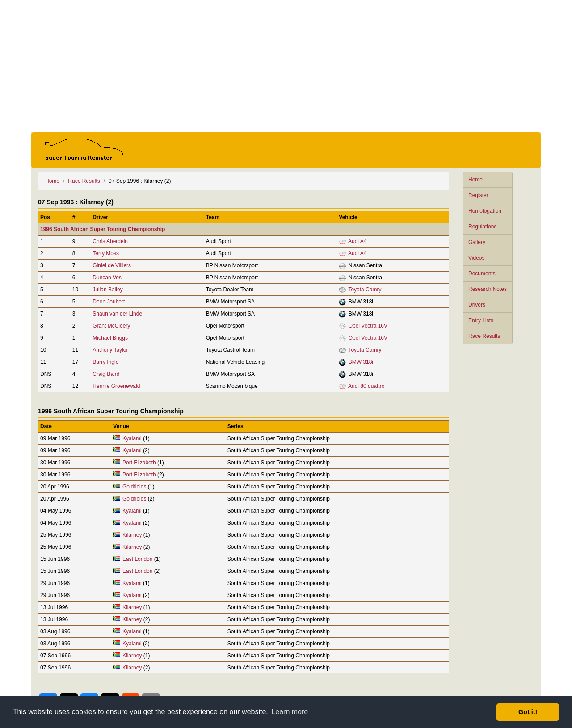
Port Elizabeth (139, 463)
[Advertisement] (286, 66)
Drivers (477, 305)
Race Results (484, 336)
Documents (482, 274)
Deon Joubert (109, 302)
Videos (476, 258)
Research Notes (488, 289)
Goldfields (134, 487)
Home (475, 180)
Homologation (485, 211)
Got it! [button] (528, 712)
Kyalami (132, 438)
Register (478, 195)
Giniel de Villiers (112, 265)
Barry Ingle (105, 362)
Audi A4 (357, 241)
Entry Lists (481, 320)
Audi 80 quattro (366, 386)
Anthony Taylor (110, 350)
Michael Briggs (110, 338)
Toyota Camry (365, 290)
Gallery (477, 242)
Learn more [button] (290, 712)
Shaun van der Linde (117, 314)
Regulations (482, 227)
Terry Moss (106, 253)
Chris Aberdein (110, 241)
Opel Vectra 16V (368, 326)
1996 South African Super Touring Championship (103, 229)
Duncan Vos (107, 278)
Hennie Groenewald (116, 386)
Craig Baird (106, 374)
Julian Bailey (107, 290)
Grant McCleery (111, 326)
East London (137, 559)
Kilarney (132, 535)
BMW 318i (361, 362)
